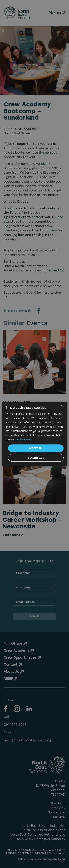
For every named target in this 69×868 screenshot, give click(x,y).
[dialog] (34, 434)
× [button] (61, 406)
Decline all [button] (36, 458)
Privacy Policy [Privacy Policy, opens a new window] (24, 439)
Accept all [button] (36, 448)
